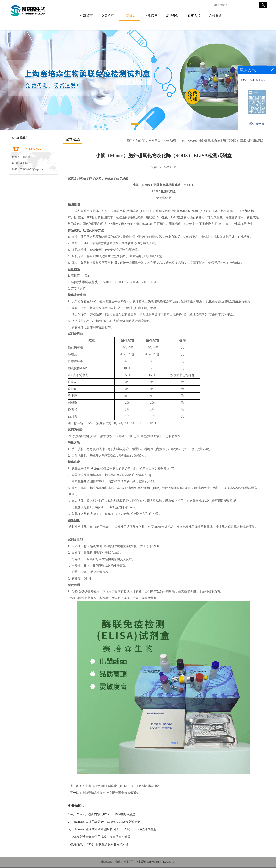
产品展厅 (151, 16)
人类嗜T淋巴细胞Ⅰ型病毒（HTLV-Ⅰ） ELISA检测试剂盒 (120, 786)
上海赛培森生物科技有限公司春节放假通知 (111, 793)
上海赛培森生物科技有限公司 (116, 862)
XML (171, 862)
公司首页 (86, 16)
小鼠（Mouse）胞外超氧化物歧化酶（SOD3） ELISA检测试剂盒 (221, 141)
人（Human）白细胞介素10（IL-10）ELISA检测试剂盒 (104, 822)
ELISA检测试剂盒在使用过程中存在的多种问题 (99, 837)
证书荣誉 (172, 16)
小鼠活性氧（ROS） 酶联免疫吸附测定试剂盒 (98, 844)
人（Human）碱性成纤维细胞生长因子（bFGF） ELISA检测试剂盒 (112, 829)
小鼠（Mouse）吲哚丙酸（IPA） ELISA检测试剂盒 (101, 814)
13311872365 (31, 149)
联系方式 (194, 16)
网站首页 (155, 141)
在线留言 (216, 16)
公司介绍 (108, 16)
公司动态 (129, 16)
